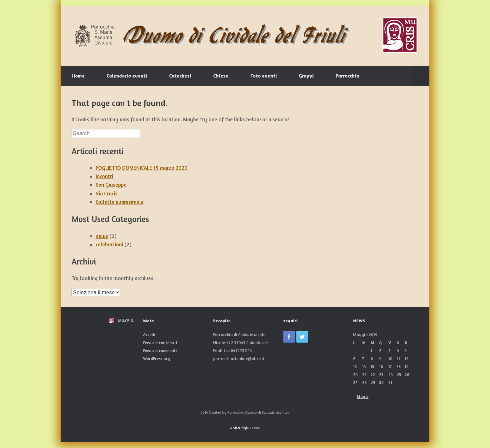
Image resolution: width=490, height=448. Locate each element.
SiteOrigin (241, 428)
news (102, 236)
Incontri (104, 176)
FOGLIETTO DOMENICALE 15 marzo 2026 (142, 168)
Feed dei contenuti (160, 343)
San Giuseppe (111, 185)
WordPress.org (157, 359)
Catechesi (180, 76)
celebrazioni (109, 244)
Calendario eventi (127, 76)
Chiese (221, 76)
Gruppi (306, 76)
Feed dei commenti (160, 350)
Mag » (363, 396)
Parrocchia (347, 76)
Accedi (149, 335)
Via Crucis (107, 193)
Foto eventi (264, 76)
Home (78, 76)
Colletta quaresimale (120, 202)
